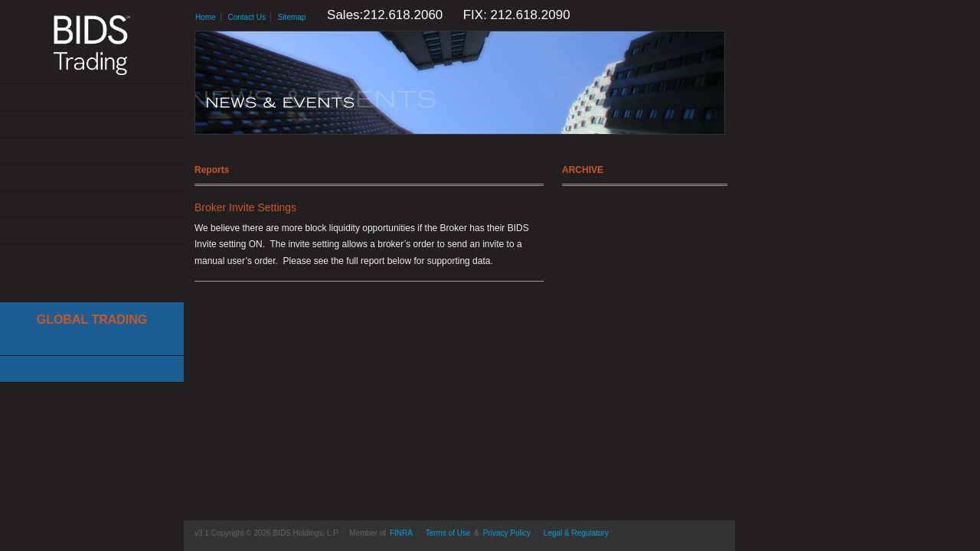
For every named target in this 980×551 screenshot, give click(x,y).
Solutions (92, 124)
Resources (92, 205)
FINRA (401, 533)
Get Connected (92, 151)
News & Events (92, 178)
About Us (92, 98)
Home (206, 17)
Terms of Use (448, 533)
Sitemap (292, 17)
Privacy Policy (507, 533)
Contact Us (92, 231)
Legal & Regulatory (576, 533)
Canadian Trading (92, 369)
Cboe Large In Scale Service (92, 342)
